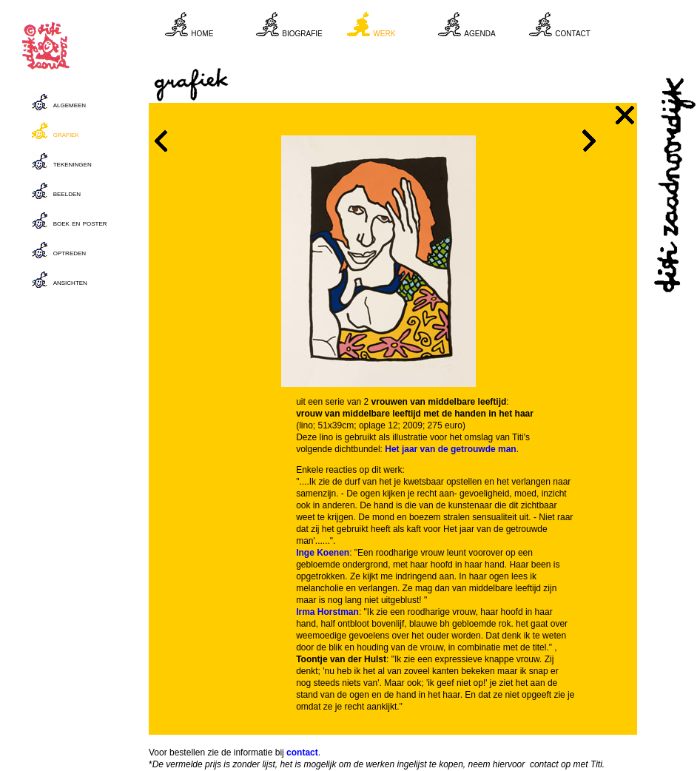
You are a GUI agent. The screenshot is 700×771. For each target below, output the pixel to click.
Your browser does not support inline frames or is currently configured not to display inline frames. (401, 30)
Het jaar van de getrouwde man (450, 449)
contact (302, 753)
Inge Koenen (323, 553)
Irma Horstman (327, 612)
